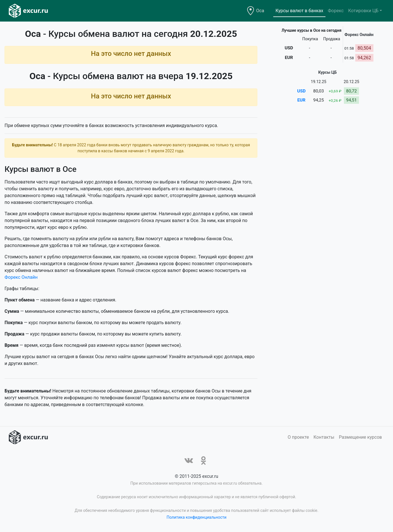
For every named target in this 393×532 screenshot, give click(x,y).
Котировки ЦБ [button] (363, 11)
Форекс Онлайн (21, 277)
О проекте (298, 437)
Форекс (336, 11)
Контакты (324, 437)
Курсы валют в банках (299, 11)
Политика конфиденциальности (196, 517)
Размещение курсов (360, 437)
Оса (260, 11)
